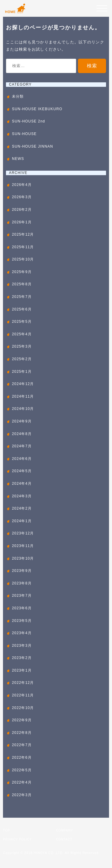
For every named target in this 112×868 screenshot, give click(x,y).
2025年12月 (23, 234)
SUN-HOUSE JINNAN (33, 146)
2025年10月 (23, 259)
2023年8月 (22, 583)
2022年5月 (22, 770)
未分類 (18, 96)
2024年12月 (23, 384)
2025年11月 (23, 247)
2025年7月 (22, 297)
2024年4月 (22, 484)
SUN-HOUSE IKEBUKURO (37, 109)
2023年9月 (22, 571)
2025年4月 (22, 334)
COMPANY (65, 830)
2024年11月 (23, 396)
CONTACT (64, 839)
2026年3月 (22, 197)
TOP (6, 830)
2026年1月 (22, 222)
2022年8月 (22, 733)
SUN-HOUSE (24, 134)
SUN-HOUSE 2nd (29, 121)
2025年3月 (22, 346)
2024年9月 (22, 421)
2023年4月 (22, 633)
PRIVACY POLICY (17, 839)
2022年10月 (23, 708)
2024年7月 (22, 446)
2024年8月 (22, 434)
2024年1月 (22, 521)
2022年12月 (23, 683)
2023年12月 (23, 533)
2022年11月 (23, 695)
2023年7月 (22, 596)
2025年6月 (22, 309)
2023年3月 (22, 646)
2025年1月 (22, 372)
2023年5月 (22, 621)
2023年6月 (22, 608)
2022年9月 (22, 720)
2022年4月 (22, 782)
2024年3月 (22, 496)
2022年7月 (22, 745)
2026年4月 (22, 185)
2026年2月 (22, 210)
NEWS (18, 159)
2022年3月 (22, 795)
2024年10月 (23, 409)
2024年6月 (22, 459)
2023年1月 (22, 670)
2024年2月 (22, 508)
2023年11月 (23, 546)
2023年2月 (22, 658)
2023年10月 (23, 558)
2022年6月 (22, 758)
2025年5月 (22, 322)
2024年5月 (22, 471)
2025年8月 (22, 284)
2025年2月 (22, 359)
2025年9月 (22, 272)
